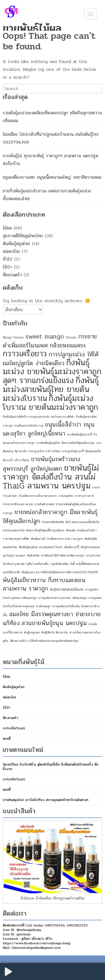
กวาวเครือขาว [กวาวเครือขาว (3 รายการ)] (25, 354)
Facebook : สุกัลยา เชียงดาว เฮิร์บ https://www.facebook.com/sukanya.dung (37, 941)
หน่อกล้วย (11, 251)
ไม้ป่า (7, 267)
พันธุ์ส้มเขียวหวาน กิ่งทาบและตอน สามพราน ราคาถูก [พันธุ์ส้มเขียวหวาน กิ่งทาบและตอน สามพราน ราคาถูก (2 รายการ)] (44, 584)
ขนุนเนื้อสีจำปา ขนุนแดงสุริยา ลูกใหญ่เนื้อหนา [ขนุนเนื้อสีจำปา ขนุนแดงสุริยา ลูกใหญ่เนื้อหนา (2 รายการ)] (49, 429)
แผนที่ (7, 739)
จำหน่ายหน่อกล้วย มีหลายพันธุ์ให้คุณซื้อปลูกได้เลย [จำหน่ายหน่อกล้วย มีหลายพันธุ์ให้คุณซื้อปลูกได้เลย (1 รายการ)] (34, 530)
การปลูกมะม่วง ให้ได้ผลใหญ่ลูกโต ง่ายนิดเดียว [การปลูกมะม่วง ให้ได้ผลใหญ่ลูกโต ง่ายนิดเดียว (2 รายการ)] (51, 359)
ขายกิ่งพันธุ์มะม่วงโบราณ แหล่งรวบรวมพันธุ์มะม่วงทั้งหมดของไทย (47, 195)
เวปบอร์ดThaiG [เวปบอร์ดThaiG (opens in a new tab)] (14, 728)
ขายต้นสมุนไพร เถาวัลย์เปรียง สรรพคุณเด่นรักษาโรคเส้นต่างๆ (46, 800)
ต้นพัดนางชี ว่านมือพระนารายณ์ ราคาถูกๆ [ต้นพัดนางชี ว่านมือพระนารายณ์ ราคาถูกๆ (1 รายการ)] (57, 539)
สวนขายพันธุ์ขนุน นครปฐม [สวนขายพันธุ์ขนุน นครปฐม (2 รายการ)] (54, 623)
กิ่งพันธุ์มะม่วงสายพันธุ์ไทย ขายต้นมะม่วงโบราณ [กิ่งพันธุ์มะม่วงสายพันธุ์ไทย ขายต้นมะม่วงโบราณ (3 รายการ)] (51, 389)
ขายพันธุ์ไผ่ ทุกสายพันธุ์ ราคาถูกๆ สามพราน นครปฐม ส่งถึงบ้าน (51, 160)
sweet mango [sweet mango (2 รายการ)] (45, 337)
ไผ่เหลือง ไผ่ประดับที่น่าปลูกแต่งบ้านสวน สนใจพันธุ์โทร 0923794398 (51, 138)
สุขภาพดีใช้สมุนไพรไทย (23, 236)
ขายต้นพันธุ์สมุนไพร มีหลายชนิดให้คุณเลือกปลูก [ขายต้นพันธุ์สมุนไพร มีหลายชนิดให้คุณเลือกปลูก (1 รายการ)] (66, 443)
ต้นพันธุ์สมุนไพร (16, 244)
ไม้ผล (7, 228)
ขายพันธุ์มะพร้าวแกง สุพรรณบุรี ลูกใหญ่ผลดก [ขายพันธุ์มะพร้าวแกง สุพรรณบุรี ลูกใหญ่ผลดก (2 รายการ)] (42, 464)
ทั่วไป (8, 259)
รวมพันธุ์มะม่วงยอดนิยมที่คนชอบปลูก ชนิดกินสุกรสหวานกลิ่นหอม (52, 117)
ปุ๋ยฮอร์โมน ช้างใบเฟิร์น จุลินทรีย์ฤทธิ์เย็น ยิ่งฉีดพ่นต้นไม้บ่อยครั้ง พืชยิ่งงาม (51, 767)
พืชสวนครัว (12, 275)
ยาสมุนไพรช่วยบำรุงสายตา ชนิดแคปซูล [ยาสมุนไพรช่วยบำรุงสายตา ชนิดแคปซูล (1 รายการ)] (63, 598)
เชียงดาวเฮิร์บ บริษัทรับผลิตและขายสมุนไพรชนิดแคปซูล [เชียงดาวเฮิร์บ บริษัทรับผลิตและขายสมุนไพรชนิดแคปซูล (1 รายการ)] (44, 641)
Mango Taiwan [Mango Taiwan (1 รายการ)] (13, 337)
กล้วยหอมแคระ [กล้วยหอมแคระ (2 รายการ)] (68, 345)
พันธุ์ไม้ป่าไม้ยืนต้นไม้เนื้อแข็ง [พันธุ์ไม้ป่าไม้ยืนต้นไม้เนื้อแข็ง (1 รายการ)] (67, 590)
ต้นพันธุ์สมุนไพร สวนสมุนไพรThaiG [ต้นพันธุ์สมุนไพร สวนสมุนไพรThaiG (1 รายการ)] (41, 547)
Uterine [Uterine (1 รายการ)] (71, 337)
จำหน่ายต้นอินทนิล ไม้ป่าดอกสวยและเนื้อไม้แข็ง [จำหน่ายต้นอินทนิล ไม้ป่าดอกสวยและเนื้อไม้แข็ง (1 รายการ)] (71, 522)
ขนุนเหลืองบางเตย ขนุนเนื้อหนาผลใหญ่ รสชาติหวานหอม (52, 177)
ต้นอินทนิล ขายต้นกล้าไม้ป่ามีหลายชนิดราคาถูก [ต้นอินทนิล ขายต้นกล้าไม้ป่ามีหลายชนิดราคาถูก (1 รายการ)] (56, 556)
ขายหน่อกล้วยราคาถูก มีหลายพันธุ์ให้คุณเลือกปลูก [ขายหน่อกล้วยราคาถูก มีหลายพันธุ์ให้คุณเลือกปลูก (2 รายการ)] (50, 517)
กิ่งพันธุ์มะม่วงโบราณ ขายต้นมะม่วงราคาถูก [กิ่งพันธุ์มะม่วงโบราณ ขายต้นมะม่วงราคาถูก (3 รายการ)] (51, 403)
